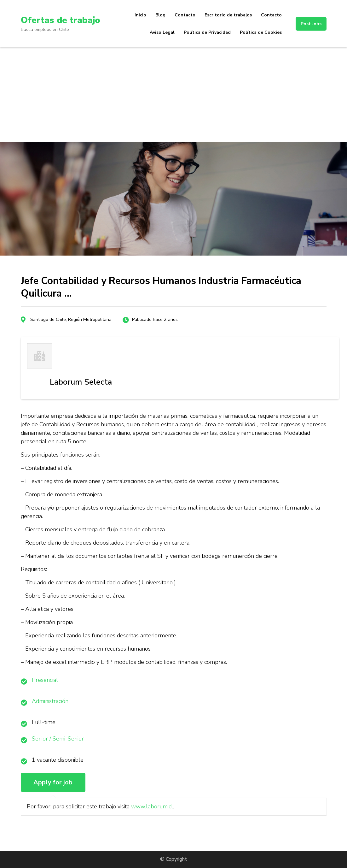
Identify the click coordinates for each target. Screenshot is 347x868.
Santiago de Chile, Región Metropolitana (71, 319)
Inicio (140, 15)
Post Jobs (311, 24)
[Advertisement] (173, 95)
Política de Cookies (261, 32)
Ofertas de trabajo (60, 20)
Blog (160, 15)
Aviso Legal (162, 32)
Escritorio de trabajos (228, 15)
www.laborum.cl (152, 806)
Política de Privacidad (207, 32)
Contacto (185, 15)
